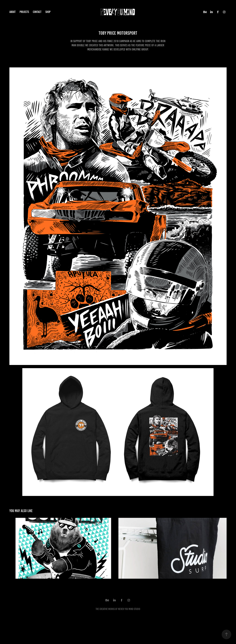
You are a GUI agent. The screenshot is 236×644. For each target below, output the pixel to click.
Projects (24, 12)
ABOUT (13, 12)
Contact (37, 12)
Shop (48, 12)
